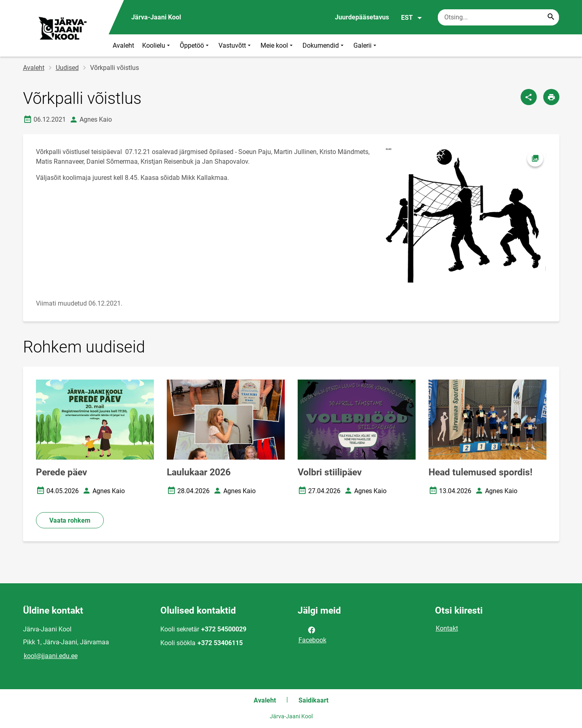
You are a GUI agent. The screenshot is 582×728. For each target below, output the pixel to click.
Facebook (312, 634)
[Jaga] (529, 97)
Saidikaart (313, 700)
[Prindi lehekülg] (551, 97)
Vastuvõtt (235, 45)
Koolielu (157, 45)
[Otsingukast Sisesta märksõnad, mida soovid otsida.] (498, 17)
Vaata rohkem (70, 520)
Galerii (366, 45)
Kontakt (447, 628)
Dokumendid (324, 45)
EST (412, 18)
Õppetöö (195, 45)
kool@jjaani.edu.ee (51, 656)
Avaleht (123, 45)
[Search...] (551, 17)
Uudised (67, 68)
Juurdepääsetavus (362, 17)
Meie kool (277, 45)
